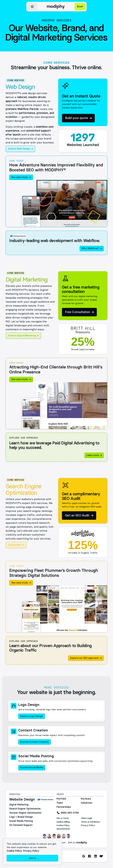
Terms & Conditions (90, 822)
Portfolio (61, 799)
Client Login (87, 818)
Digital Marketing (19, 804)
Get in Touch (63, 818)
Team (60, 803)
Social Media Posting (21, 821)
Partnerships (64, 807)
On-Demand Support (21, 825)
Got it (32, 858)
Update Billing (63, 822)
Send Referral (63, 829)
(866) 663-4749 (70, 813)
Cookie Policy (63, 825)
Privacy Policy (88, 825)
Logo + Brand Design (21, 817)
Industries (87, 803)
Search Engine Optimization (25, 809)
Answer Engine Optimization (25, 813)
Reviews (86, 799)
